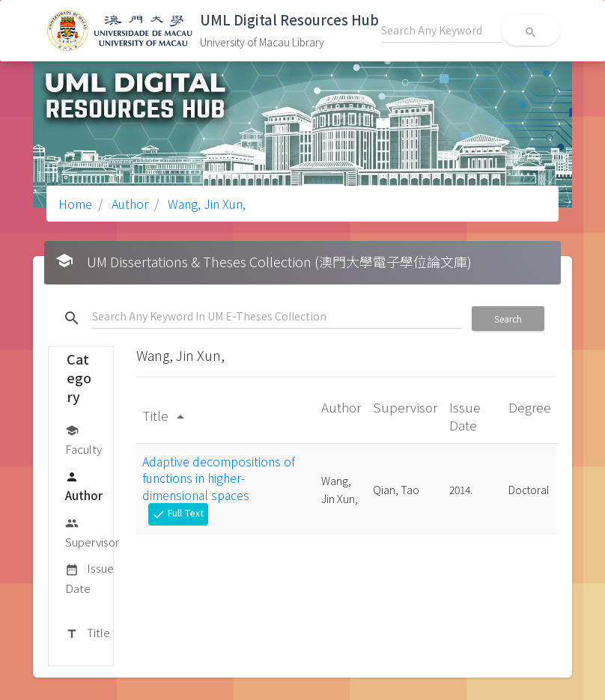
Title (88, 633)
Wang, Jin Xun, (205, 204)
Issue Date (89, 578)
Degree (530, 407)
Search (508, 319)
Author (128, 204)
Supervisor (92, 532)
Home (75, 204)
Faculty (83, 439)
